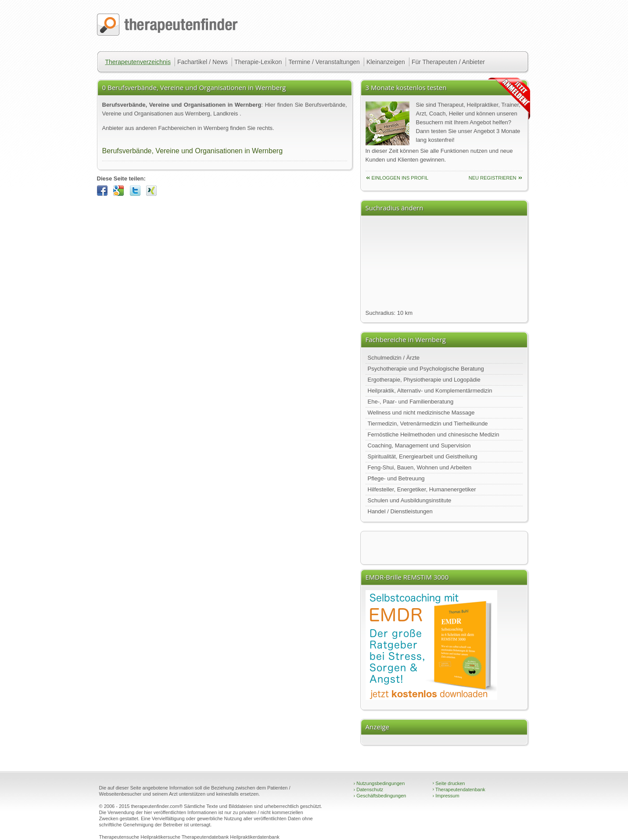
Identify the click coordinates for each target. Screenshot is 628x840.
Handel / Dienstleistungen (400, 511)
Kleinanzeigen (386, 62)
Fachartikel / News (203, 62)
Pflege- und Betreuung (396, 478)
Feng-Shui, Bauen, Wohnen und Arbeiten (420, 467)
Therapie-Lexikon (258, 62)
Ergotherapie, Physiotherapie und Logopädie (424, 380)
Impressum (446, 796)
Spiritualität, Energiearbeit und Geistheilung (423, 456)
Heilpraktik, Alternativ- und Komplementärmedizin (430, 391)
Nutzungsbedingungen (379, 783)
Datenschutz (369, 790)
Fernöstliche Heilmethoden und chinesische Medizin (434, 434)
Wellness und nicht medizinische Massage (421, 413)
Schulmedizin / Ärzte (394, 358)
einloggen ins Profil (400, 178)
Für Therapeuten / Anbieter (448, 62)
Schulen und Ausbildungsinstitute (410, 500)
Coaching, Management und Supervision (419, 445)
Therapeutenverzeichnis (138, 62)
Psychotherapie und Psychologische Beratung (426, 369)
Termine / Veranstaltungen (324, 62)
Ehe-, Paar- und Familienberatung (411, 402)
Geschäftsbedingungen (380, 796)
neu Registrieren (493, 178)
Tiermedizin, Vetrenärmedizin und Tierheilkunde (428, 424)
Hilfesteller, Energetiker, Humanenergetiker (422, 489)
